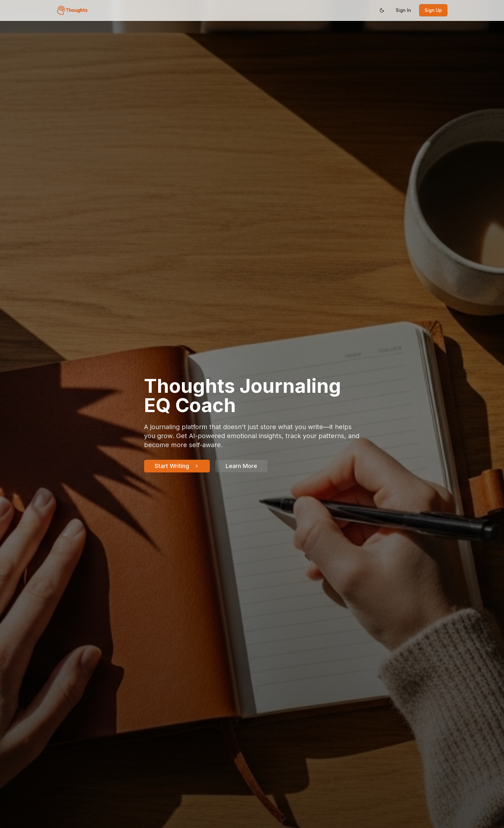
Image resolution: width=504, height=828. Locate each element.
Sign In (403, 10)
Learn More (241, 466)
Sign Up (433, 10)
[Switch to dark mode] (382, 10)
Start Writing (177, 466)
